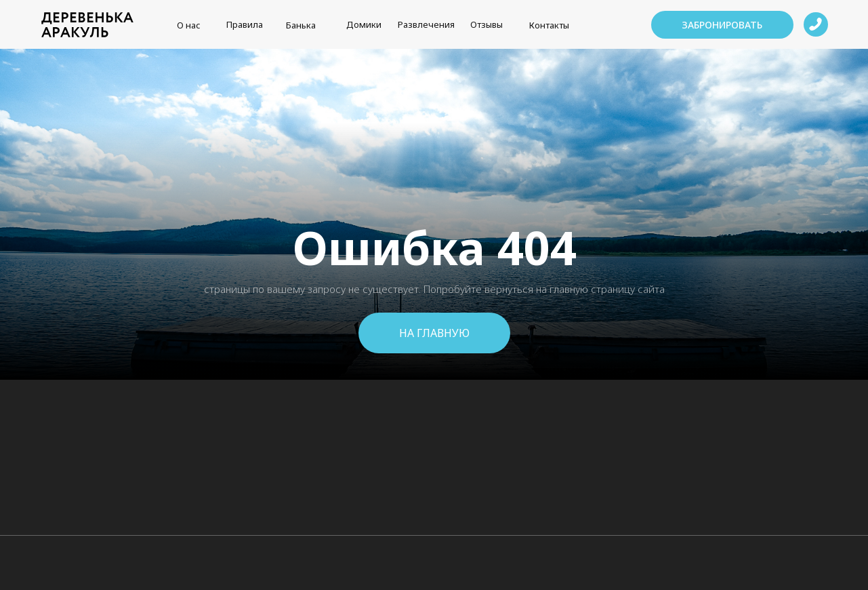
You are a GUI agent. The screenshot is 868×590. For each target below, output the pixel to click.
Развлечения (426, 24)
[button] (722, 25)
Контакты (549, 25)
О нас (189, 25)
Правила (245, 24)
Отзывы (487, 24)
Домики (364, 24)
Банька (301, 25)
